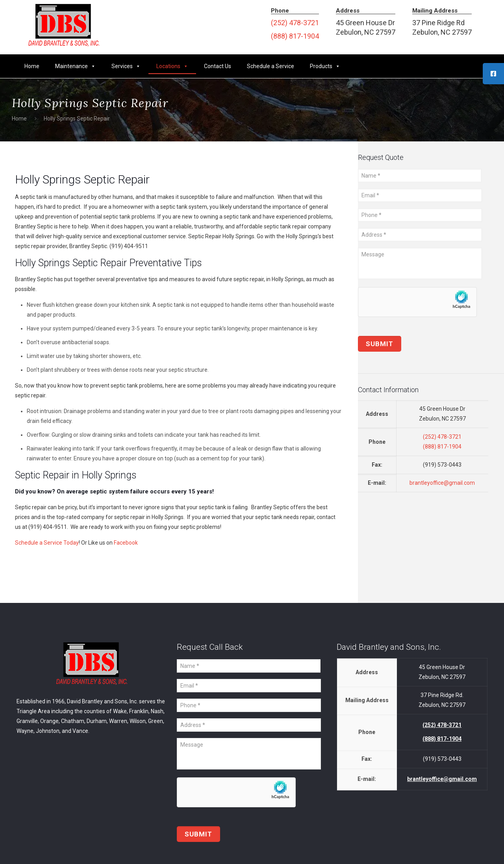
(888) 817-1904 (295, 36)
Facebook (126, 543)
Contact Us (218, 66)
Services (126, 66)
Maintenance (75, 66)
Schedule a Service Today (47, 543)
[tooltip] (493, 74)
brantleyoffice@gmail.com (442, 483)
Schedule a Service (271, 66)
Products (325, 66)
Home (32, 66)
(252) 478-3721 (295, 23)
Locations (172, 66)
